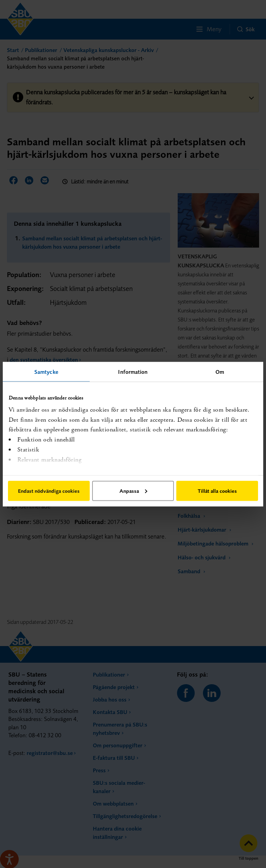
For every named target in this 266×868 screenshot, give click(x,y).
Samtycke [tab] (46, 371)
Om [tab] (220, 371)
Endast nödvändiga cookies (49, 491)
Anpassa (133, 491)
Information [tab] (133, 371)
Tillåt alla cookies (217, 491)
